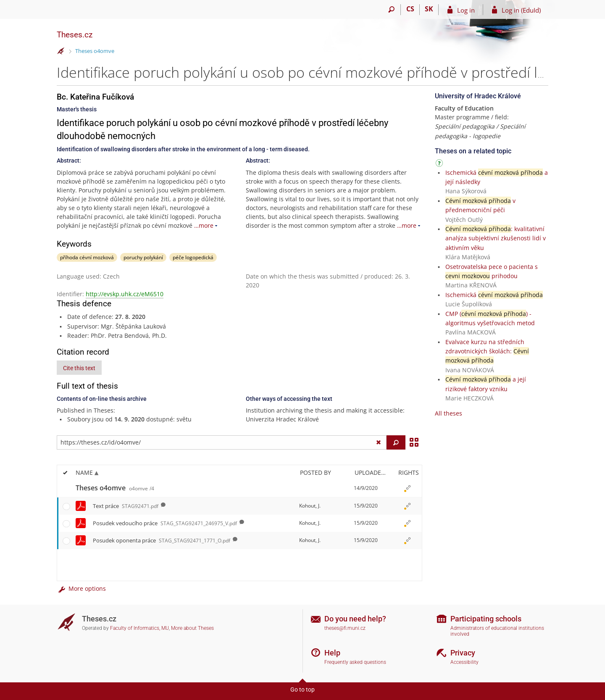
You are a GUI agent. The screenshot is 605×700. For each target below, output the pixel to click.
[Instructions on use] (440, 164)
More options (81, 588)
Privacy (463, 653)
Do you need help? (355, 619)
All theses (448, 413)
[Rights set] (407, 488)
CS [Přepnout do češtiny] (410, 9)
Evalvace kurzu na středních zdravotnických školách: (487, 351)
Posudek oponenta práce (162, 540)
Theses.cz (75, 35)
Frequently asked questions (355, 662)
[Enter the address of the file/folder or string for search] (222, 442)
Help (332, 653)
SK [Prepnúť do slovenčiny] (429, 9)
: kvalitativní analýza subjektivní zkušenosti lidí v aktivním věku (496, 238)
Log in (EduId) (521, 10)
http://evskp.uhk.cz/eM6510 (125, 294)
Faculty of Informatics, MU (139, 628)
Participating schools (486, 619)
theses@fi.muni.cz (345, 628)
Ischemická (494, 295)
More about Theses (192, 628)
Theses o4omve (95, 51)
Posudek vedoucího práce (165, 523)
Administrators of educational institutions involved (497, 631)
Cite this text (79, 368)
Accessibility (464, 662)
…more (204, 225)
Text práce (126, 506)
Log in (466, 10)
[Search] (391, 10)
